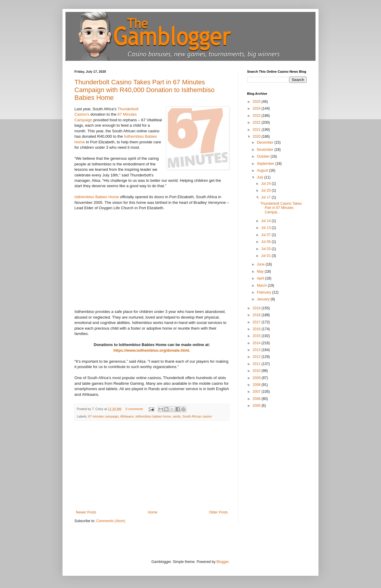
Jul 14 (266, 221)
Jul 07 (266, 235)
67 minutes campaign (103, 416)
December (266, 142)
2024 (257, 108)
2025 (257, 102)
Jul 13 (266, 228)
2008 (257, 385)
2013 (257, 350)
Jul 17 (266, 197)
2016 (257, 329)
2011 (257, 364)
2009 (257, 378)
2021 (257, 130)
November (266, 150)
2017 (257, 322)
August (263, 170)
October (264, 156)
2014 (257, 343)
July (261, 177)
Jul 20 (266, 190)
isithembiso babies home (153, 416)
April (261, 278)
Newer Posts (86, 512)
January (264, 299)
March (262, 286)
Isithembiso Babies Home (97, 197)
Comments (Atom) (111, 521)
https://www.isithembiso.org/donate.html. (152, 350)
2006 (257, 399)
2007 (257, 392)
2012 (257, 357)
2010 (257, 371)
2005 (257, 406)
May (261, 271)
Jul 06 (266, 242)
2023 (257, 116)
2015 (257, 336)
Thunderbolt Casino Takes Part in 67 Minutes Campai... (281, 208)
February (264, 292)
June (261, 264)
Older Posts (218, 512)
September (266, 164)
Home (153, 512)
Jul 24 (266, 184)
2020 (257, 136)
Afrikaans (127, 416)
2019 (257, 308)
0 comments (134, 409)
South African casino (197, 416)
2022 (257, 122)
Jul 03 (266, 249)
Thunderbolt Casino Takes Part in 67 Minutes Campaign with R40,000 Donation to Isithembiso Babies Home (145, 90)
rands (177, 416)
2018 (257, 315)
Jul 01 (266, 256)
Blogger (222, 562)
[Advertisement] (152, 466)
